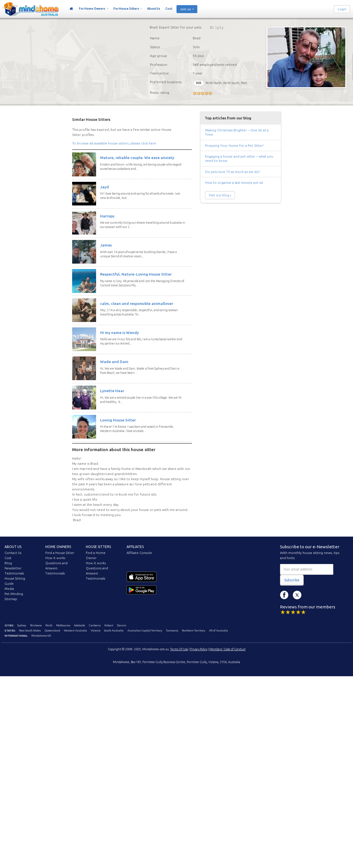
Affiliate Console (139, 553)
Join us (185, 9)
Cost (169, 9)
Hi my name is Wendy (119, 333)
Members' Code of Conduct (227, 649)
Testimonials (14, 573)
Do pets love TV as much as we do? (232, 172)
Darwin (122, 625)
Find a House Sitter (60, 553)
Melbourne (63, 625)
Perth (49, 625)
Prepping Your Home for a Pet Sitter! (234, 145)
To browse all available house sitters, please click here (114, 143)
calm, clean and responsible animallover (137, 303)
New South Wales (30, 630)
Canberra (95, 625)
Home (71, 9)
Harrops (107, 216)
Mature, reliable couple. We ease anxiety (137, 158)
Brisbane (36, 625)
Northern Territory (194, 630)
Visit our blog (219, 195)
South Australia (114, 630)
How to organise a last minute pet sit (234, 183)
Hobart (109, 625)
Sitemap (11, 599)
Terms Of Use (179, 649)
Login (342, 9)
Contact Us (13, 553)
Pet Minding (14, 594)
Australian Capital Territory (145, 630)
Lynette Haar (112, 391)
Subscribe (292, 580)
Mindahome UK (41, 636)
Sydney (22, 625)
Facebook (284, 595)
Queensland (52, 630)
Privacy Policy (199, 649)
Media (9, 589)
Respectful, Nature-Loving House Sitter (136, 274)
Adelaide (79, 625)
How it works (55, 558)
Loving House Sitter (118, 420)
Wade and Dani (114, 362)
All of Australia (218, 630)
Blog (8, 563)
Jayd (105, 187)
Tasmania (172, 630)
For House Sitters (126, 9)
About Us (154, 9)
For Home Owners (92, 9)
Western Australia (75, 630)
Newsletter (13, 568)
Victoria (96, 630)
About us (13, 547)
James (106, 245)
